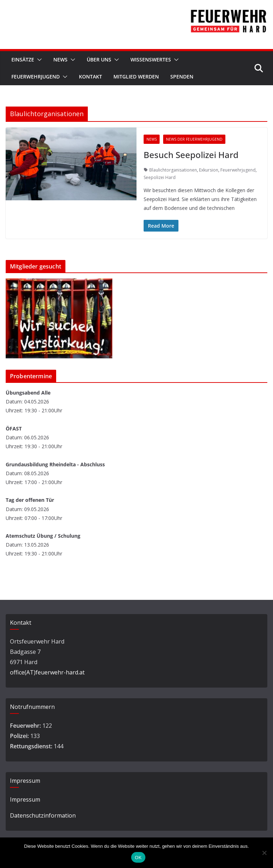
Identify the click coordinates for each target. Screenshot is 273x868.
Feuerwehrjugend (36, 77)
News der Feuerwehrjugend (194, 139)
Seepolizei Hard (160, 177)
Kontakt (90, 77)
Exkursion (209, 170)
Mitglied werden (136, 77)
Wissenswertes (151, 59)
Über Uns (99, 59)
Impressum (25, 799)
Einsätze (23, 59)
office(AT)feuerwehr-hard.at (47, 672)
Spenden (182, 77)
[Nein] (264, 853)
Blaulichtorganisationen (173, 170)
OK (138, 858)
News (60, 59)
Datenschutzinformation (43, 815)
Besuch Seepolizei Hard (191, 155)
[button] (38, 60)
